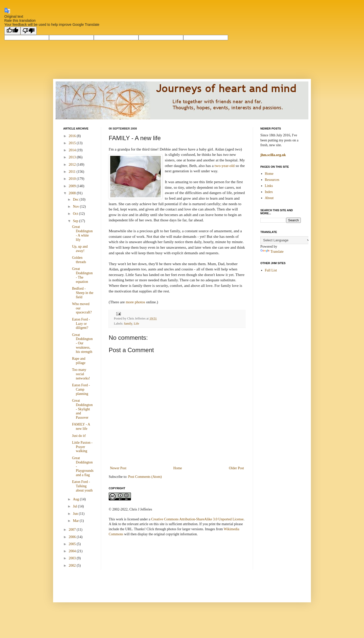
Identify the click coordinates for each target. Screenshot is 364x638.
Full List (271, 270)
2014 (73, 150)
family (128, 324)
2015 (73, 143)
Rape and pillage (79, 361)
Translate (272, 252)
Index (269, 192)
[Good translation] (12, 31)
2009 (73, 186)
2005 (73, 544)
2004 (73, 551)
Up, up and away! (80, 249)
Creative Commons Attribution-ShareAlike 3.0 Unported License (197, 519)
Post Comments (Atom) (145, 477)
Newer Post (118, 468)
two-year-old (225, 166)
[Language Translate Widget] (286, 240)
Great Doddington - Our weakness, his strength (82, 343)
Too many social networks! (81, 374)
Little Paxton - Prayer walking (82, 447)
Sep (76, 221)
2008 (73, 193)
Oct (76, 214)
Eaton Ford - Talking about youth (82, 486)
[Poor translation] (29, 31)
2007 (73, 530)
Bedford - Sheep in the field (83, 293)
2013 (73, 157)
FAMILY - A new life (81, 427)
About (269, 198)
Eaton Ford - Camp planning (81, 389)
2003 (73, 558)
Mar (76, 521)
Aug (76, 499)
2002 (73, 566)
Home (178, 468)
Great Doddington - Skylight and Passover (82, 409)
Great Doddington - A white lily (82, 233)
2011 (73, 172)
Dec (76, 199)
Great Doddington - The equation (82, 275)
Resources (272, 180)
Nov (76, 207)
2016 (73, 136)
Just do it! (79, 436)
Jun (76, 514)
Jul (75, 506)
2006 (73, 537)
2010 (73, 179)
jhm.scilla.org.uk (273, 155)
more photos (136, 302)
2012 (73, 165)
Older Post (237, 468)
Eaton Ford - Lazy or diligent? (81, 324)
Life (136, 324)
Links (269, 186)
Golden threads (79, 260)
